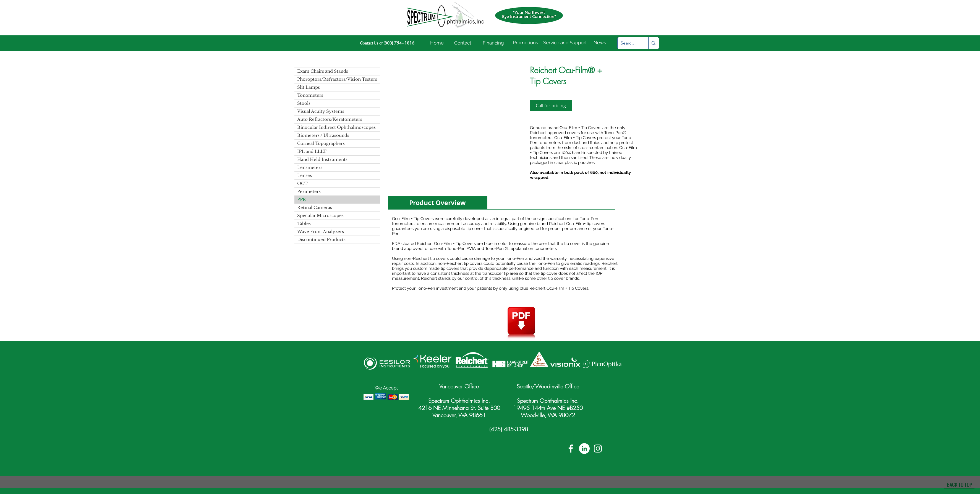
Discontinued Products (321, 240)
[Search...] (629, 43)
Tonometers (310, 95)
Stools (304, 103)
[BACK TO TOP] (959, 484)
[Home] (437, 43)
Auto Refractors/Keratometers (330, 119)
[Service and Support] (565, 43)
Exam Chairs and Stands (323, 71)
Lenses (305, 175)
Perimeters (309, 191)
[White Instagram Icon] (598, 449)
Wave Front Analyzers (321, 232)
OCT (302, 183)
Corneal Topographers (321, 143)
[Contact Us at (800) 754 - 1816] (387, 43)
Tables (304, 224)
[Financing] (493, 43)
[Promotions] (525, 43)
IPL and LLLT (312, 151)
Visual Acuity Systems (321, 111)
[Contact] (463, 43)
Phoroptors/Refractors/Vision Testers (337, 79)
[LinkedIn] (584, 449)
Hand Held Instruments (322, 159)
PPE (301, 199)
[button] (454, 123)
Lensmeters (310, 167)
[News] (600, 43)
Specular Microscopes (320, 215)
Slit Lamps (309, 87)
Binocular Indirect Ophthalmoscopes (336, 127)
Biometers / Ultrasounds (323, 135)
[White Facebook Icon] (571, 449)
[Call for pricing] (551, 106)
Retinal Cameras (315, 207)
